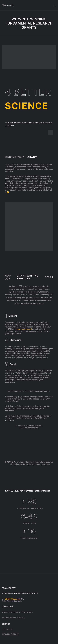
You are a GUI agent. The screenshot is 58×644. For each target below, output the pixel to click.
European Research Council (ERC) (17, 613)
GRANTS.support (12, 599)
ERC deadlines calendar (13, 618)
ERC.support (8, 5)
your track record (24, 329)
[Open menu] (55, 5)
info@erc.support (10, 634)
